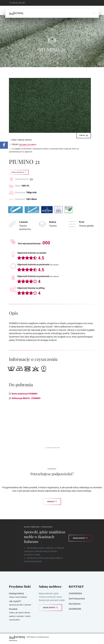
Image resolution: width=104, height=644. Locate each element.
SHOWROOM (75, 609)
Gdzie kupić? (80, 538)
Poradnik (13, 609)
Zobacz (52, 502)
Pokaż (84, 135)
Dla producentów (77, 599)
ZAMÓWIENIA (75, 593)
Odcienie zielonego (28, 145)
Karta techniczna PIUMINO (25, 394)
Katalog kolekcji (16, 593)
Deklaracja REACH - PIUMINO (26, 398)
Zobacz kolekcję (19, 172)
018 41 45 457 (18, 3)
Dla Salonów (75, 604)
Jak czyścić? (15, 601)
